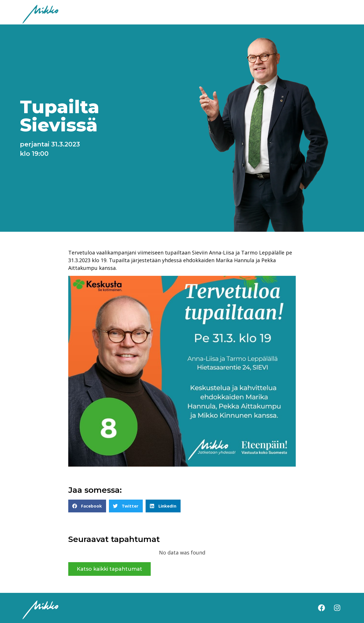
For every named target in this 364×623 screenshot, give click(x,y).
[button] (87, 506)
